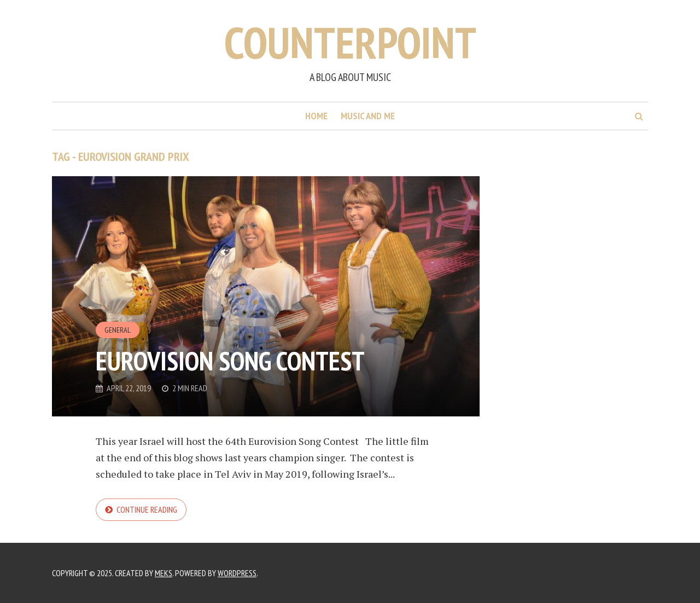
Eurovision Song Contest (230, 361)
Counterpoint (350, 42)
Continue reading (147, 509)
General (118, 330)
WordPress (237, 573)
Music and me (368, 116)
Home (316, 116)
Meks (164, 573)
